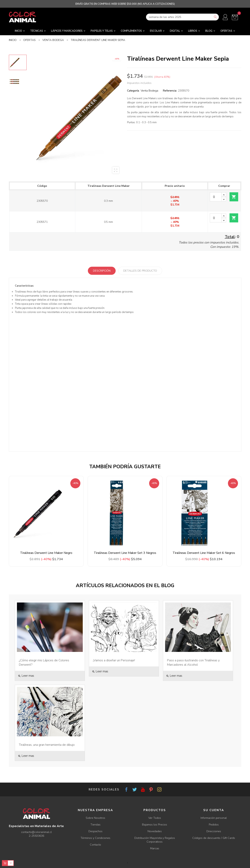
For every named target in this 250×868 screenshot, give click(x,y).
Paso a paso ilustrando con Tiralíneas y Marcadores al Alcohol (193, 663)
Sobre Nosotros (95, 818)
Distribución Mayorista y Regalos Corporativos (155, 840)
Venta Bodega (149, 91)
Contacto (95, 845)
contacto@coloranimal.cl (36, 832)
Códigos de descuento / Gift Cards (214, 838)
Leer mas (26, 676)
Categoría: (133, 91)
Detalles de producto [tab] (140, 271)
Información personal (214, 818)
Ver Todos (155, 818)
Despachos (95, 831)
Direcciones (214, 831)
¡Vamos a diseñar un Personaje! (114, 660)
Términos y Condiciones (95, 838)
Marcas (155, 848)
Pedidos (214, 825)
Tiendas (95, 825)
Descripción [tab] (102, 271)
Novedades (155, 831)
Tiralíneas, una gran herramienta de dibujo (47, 745)
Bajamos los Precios (155, 825)
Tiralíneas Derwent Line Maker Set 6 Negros (204, 553)
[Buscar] (182, 17)
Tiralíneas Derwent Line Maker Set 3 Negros (125, 553)
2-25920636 (36, 836)
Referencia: (170, 91)
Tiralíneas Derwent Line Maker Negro (46, 553)
